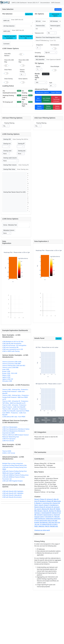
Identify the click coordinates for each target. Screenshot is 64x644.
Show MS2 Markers (7, 55)
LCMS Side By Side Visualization (12, 343)
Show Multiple (55, 66)
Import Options (56, 92)
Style (51, 83)
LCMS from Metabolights (10, 427)
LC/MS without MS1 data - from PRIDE (14, 417)
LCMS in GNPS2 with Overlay (11, 351)
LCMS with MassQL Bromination (12, 497)
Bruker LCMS (6, 371)
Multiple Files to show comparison (13, 463)
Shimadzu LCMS (7, 381)
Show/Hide (58, 9)
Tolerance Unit (39, 33)
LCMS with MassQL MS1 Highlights (13, 493)
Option (38, 66)
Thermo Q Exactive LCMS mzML (12, 362)
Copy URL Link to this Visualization (9, 37)
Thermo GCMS (7, 451)
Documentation (45, 3)
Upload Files (29, 14)
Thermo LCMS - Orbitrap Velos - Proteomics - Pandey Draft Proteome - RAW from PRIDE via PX (16, 397)
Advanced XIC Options (55, 15)
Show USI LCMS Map (9, 61)
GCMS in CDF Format (9, 453)
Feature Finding (22, 71)
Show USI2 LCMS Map (24, 61)
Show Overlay (8, 79)
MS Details (37, 420)
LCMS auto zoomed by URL (10, 347)
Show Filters (8, 70)
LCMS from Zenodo (8, 441)
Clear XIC (59, 339)
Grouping (38, 53)
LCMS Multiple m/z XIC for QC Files (13, 342)
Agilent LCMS (6, 377)
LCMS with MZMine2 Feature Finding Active (15, 475)
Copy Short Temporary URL (26, 37)
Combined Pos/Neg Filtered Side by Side (14, 465)
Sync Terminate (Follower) (56, 99)
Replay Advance (48, 107)
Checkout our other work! (42, 530)
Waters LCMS (6, 375)
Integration (40, 45)
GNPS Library (54, 420)
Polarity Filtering (9, 123)
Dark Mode (46, 74)
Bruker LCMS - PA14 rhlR (10, 373)
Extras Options (23, 79)
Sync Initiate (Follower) (46, 99)
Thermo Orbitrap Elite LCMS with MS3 (14, 366)
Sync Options (38, 99)
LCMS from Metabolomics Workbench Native (16, 429)
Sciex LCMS (6, 369)
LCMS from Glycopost (9, 439)
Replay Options (39, 107)
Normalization (55, 45)
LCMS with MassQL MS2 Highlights (13, 491)
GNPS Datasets (56, 3)
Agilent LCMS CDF (8, 379)
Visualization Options (42, 92)
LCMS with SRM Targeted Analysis (12, 481)
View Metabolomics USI (46, 420)
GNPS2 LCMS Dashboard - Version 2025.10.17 (25, 3)
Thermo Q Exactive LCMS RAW (11, 364)
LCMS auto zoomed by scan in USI (13, 349)
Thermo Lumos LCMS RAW (10, 367)
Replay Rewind (57, 107)
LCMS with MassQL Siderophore (12, 495)
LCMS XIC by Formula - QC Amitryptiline (14, 345)
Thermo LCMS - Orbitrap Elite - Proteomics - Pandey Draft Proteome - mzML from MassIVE (16, 391)
